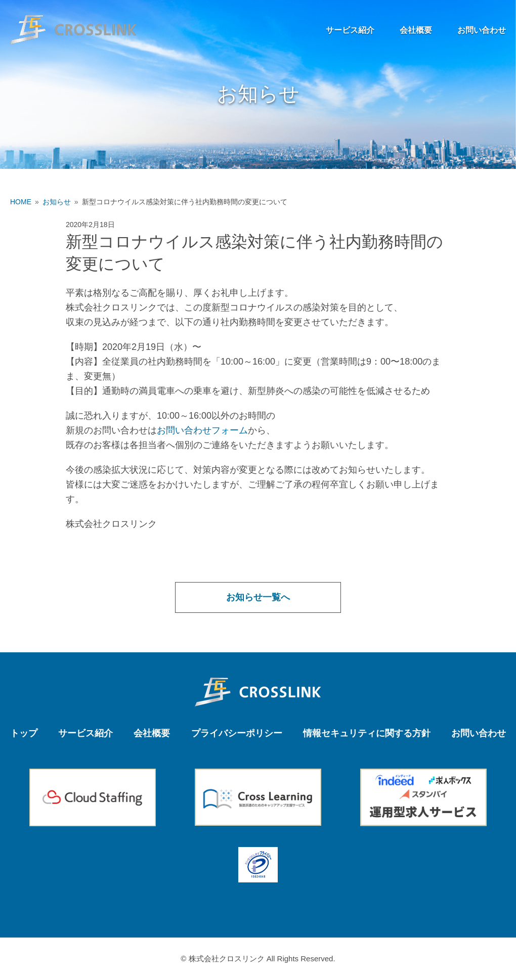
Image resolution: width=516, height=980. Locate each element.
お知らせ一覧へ (258, 597)
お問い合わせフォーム (202, 430)
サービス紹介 (350, 30)
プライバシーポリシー (237, 733)
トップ (24, 733)
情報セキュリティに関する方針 (367, 733)
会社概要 (416, 30)
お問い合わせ (482, 30)
